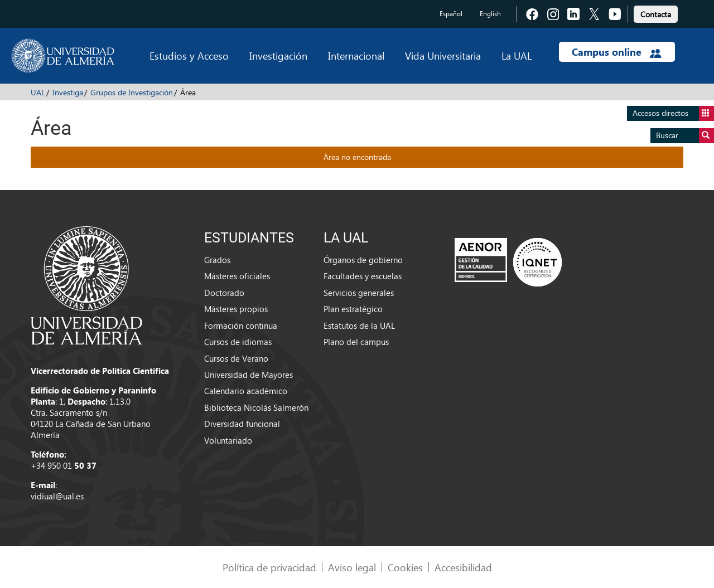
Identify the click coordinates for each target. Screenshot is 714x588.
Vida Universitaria (443, 55)
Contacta (656, 14)
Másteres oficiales (237, 276)
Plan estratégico (353, 309)
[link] (656, 13)
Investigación (278, 55)
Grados (217, 260)
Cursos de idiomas (238, 342)
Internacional (356, 55)
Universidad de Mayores (249, 375)
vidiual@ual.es (57, 496)
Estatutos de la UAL (359, 325)
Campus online (617, 52)
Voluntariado (228, 440)
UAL (38, 92)
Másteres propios (236, 309)
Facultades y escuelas (363, 276)
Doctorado (224, 293)
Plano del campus (356, 342)
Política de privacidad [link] (269, 567)
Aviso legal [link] (352, 567)
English (490, 14)
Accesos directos (673, 113)
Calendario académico (246, 391)
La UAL (517, 55)
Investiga (68, 92)
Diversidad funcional (242, 424)
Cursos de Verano (236, 358)
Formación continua (241, 325)
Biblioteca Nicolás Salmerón (256, 407)
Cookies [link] (405, 567)
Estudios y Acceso (189, 55)
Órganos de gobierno (363, 260)
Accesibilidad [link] (463, 567)
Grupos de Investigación (132, 92)
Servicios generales (359, 293)
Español (451, 14)
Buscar (685, 136)
